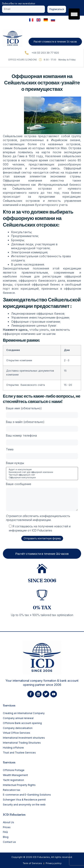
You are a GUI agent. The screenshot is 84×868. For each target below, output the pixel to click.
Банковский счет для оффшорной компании (42, 472)
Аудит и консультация (42, 469)
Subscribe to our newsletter (19, 3)
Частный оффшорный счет (42, 475)
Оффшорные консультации (42, 478)
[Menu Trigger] (74, 14)
